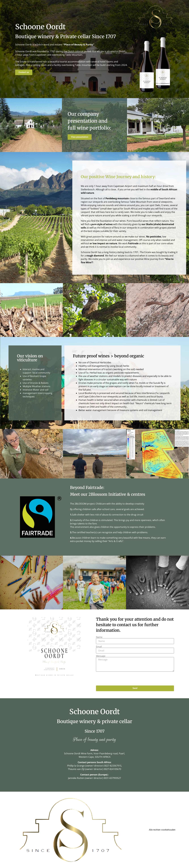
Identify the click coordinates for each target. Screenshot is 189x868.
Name (99, 637)
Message (101, 656)
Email (99, 647)
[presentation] (118, 679)
